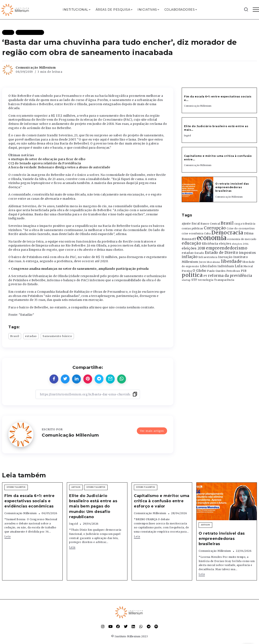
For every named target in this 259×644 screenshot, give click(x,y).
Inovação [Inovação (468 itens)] (225, 257)
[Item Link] (198, 189)
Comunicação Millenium (36, 68)
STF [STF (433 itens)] (194, 280)
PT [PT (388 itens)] (205, 276)
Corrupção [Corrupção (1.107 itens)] (215, 228)
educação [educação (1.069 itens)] (191, 243)
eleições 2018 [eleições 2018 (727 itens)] (194, 248)
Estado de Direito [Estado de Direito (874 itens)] (222, 253)
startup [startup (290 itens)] (186, 280)
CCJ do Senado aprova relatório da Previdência (45, 163)
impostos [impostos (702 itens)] (248, 253)
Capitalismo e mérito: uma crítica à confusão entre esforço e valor (162, 501)
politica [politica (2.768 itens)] (192, 275)
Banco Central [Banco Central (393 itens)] (210, 224)
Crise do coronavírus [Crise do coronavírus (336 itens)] (241, 229)
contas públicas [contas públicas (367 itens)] (192, 228)
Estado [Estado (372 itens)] (199, 253)
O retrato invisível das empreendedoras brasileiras (232, 187)
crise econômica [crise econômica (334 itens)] (193, 234)
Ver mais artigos (152, 431)
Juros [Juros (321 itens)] (203, 262)
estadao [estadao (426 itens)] (188, 253)
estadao (31, 336)
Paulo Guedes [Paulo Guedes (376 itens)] (216, 271)
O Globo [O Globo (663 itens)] (199, 271)
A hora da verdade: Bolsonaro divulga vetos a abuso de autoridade (59, 167)
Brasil (15, 336)
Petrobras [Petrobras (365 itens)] (233, 271)
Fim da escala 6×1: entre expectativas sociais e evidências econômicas (29, 501)
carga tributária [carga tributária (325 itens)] (245, 224)
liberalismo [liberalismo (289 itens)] (214, 262)
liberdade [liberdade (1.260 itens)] (231, 261)
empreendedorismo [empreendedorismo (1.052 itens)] (227, 248)
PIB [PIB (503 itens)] (244, 271)
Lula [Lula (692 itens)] (239, 266)
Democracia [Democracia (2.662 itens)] (227, 233)
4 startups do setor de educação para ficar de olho (47, 159)
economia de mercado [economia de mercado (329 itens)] (242, 239)
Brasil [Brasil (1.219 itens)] (227, 223)
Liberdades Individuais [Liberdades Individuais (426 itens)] (217, 266)
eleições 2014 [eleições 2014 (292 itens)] (240, 244)
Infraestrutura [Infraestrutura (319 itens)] (208, 257)
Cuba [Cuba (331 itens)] (207, 234)
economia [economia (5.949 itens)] (212, 238)
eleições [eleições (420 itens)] (225, 244)
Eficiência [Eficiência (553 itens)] (210, 244)
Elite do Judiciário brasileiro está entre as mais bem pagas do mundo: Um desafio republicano (93, 506)
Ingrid (187, 136)
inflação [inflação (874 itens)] (190, 257)
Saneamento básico (57, 336)
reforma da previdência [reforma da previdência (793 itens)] (230, 276)
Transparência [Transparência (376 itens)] (224, 280)
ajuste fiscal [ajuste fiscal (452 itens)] (191, 224)
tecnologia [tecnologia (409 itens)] (206, 280)
